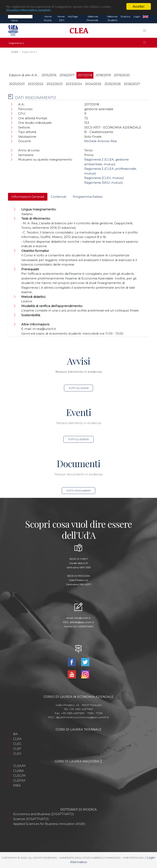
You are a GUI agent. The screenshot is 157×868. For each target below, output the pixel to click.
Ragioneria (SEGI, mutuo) (104, 183)
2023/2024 (74, 84)
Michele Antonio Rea (100, 141)
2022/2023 (54, 84)
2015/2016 (49, 75)
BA (15, 734)
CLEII (17, 753)
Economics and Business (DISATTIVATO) (44, 814)
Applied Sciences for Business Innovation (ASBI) (49, 824)
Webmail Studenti (112, 18)
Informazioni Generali (28, 197)
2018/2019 (103, 75)
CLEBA (19, 771)
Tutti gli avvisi (79, 388)
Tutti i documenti (79, 491)
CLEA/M (19, 766)
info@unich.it (82, 618)
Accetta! (139, 6)
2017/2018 (85, 75)
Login (137, 16)
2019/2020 (122, 75)
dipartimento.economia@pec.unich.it (82, 717)
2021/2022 (36, 84)
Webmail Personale (92, 18)
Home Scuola (48, 18)
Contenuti (58, 197)
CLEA (15, 52)
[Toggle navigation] (145, 31)
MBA (17, 785)
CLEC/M (19, 776)
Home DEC (61, 18)
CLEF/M (19, 780)
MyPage (73, 16)
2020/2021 (17, 84)
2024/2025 (93, 84)
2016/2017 (67, 75)
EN (145, 17)
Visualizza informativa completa (28, 10)
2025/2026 (113, 84)
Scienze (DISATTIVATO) (31, 819)
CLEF (17, 749)
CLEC (17, 744)
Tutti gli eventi (78, 439)
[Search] (20, 16)
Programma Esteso (88, 197)
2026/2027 (132, 84)
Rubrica (126, 16)
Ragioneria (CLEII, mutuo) (104, 178)
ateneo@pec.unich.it (82, 622)
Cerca (14, 20)
